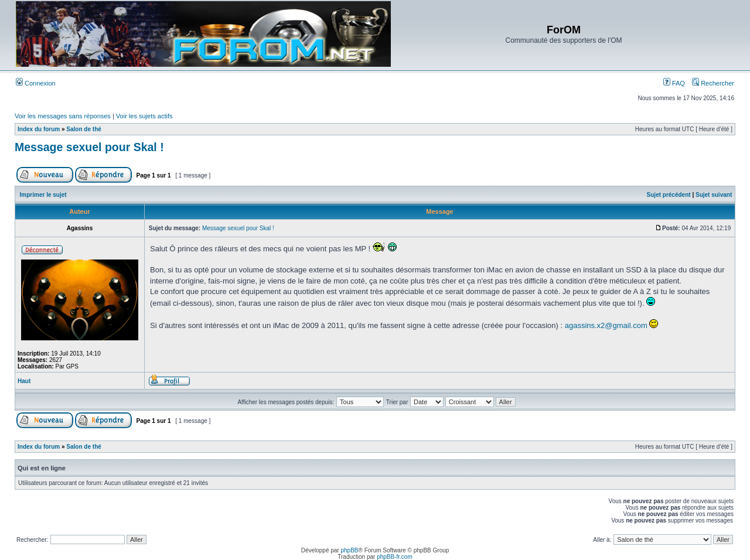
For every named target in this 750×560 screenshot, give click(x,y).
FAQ (674, 83)
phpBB (349, 550)
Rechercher (713, 83)
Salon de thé (83, 129)
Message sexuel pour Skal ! (89, 147)
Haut (24, 381)
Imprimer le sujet (43, 195)
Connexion (36, 83)
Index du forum (39, 129)
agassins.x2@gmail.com (606, 325)
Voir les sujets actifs (144, 116)
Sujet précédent (669, 195)
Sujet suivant (714, 195)
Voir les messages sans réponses (63, 116)
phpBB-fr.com (395, 557)
